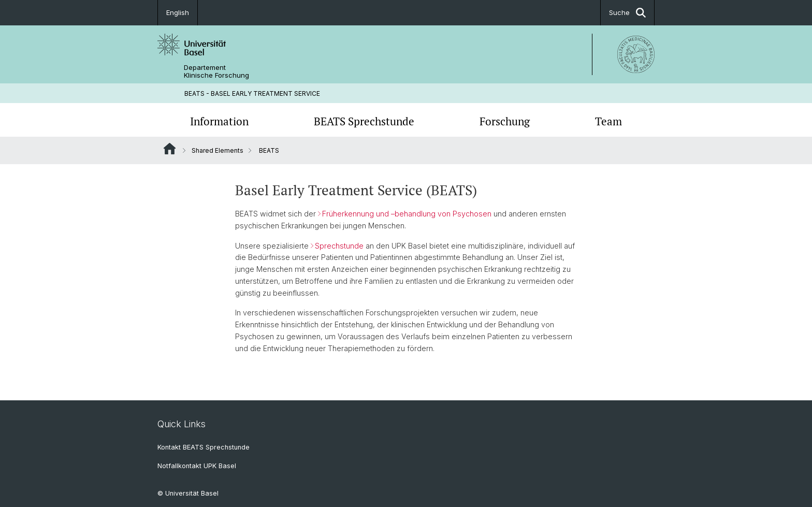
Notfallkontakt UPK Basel (197, 466)
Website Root (170, 149)
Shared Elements (218, 150)
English (178, 12)
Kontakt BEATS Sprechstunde (204, 447)
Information (219, 121)
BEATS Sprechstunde (364, 121)
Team (608, 121)
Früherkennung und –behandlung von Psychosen (408, 214)
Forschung (505, 121)
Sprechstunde (339, 246)
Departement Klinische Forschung (216, 71)
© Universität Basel (188, 493)
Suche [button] (627, 13)
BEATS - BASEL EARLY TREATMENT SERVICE (252, 93)
